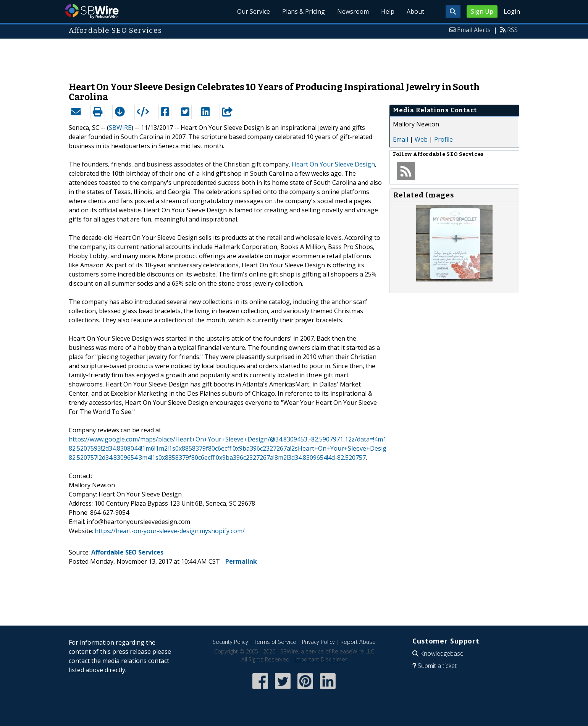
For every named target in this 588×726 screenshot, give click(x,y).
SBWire (92, 11)
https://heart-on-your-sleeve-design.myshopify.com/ (170, 531)
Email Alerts (474, 30)
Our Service (254, 11)
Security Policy (230, 642)
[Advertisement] (294, 57)
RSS (512, 30)
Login (512, 11)
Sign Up (482, 11)
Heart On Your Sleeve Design (333, 164)
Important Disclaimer (321, 659)
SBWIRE (120, 128)
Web (421, 139)
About (415, 11)
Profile (443, 139)
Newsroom (353, 11)
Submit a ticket (437, 666)
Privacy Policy (318, 642)
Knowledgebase (442, 653)
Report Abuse (358, 642)
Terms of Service (275, 642)
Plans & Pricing (304, 11)
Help (388, 11)
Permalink (241, 561)
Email (401, 139)
